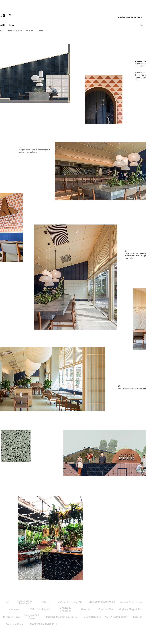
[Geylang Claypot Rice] (131, 609)
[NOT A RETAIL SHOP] (116, 617)
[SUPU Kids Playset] (40, 609)
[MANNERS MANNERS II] (102, 602)
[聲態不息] (46, 602)
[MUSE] (40, 31)
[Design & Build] (32, 615)
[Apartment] (24, 603)
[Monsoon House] (12, 617)
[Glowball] (86, 609)
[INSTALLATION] (15, 31)
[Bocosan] (138, 617)
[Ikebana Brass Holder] (131, 602)
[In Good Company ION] (70, 602)
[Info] (11, 25)
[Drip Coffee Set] (92, 617)
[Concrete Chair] (106, 609)
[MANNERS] (65, 611)
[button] (61, 617)
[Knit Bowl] (14, 610)
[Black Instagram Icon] (141, 25)
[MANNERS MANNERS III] (43, 624)
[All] (8, 602)
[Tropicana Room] (15, 624)
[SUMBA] (32, 618)
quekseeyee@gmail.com (130, 17)
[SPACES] (29, 31)
